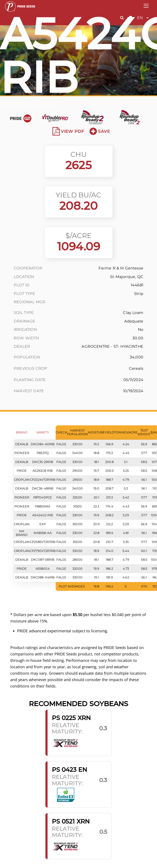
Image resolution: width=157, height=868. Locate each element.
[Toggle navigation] (146, 6)
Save (100, 131)
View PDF (68, 131)
